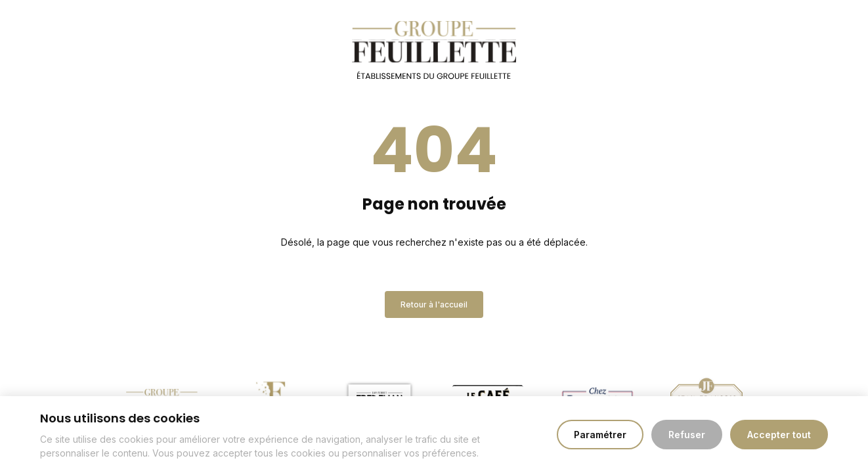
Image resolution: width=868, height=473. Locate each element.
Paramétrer (600, 435)
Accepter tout (779, 435)
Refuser (687, 435)
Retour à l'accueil (434, 304)
